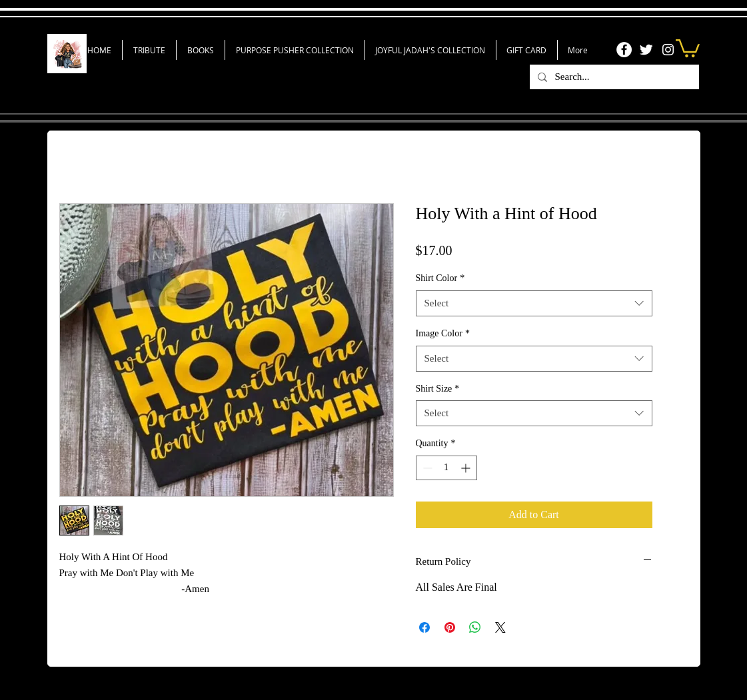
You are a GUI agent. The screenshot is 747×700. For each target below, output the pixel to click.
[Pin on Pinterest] (450, 627)
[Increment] (467, 468)
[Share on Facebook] (424, 627)
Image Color (443, 333)
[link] (688, 47)
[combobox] (534, 303)
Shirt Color (440, 278)
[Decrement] (426, 468)
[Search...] (613, 77)
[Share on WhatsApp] (475, 627)
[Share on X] (500, 627)
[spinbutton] (446, 468)
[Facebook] (624, 50)
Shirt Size (438, 389)
